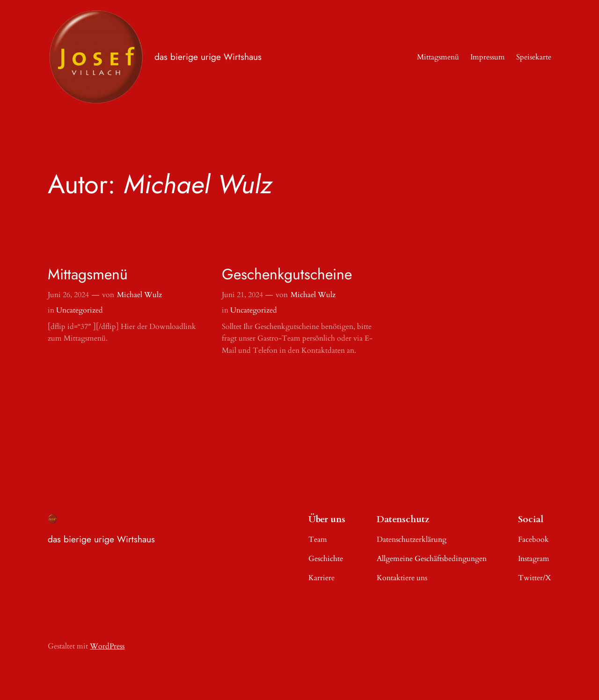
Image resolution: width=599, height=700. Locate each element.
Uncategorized (80, 310)
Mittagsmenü (88, 274)
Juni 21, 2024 (242, 295)
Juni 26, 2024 (68, 295)
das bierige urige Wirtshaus (208, 57)
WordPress (107, 646)
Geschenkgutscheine (287, 274)
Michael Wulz (139, 295)
